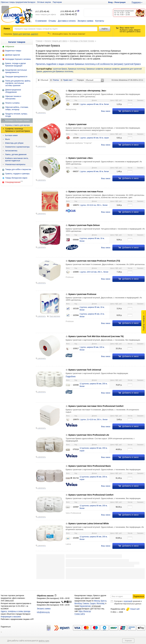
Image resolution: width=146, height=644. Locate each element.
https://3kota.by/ (85, 617)
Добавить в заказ (128, 111)
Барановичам (85, 612)
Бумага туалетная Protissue (82, 294)
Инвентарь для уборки (14, 143)
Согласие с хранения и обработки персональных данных (128, 608)
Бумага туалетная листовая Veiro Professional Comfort (96, 406)
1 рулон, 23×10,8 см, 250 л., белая (94, 205)
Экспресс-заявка (85, 21)
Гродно (93, 609)
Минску (97, 607)
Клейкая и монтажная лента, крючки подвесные (17, 159)
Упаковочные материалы (15, 164)
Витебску (78, 609)
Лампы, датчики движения (16, 154)
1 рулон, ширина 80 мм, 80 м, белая (94, 171)
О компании (41, 21)
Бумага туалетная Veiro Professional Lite (89, 435)
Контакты (100, 21)
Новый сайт (133, 615)
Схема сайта (80, 620)
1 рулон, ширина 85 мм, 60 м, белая (94, 104)
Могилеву (100, 609)
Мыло (7, 139)
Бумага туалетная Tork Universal (85, 370)
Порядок (80, 80)
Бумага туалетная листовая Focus (86, 192)
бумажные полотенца (77, 69)
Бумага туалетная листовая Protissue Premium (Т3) (94, 261)
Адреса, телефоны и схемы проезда (15, 617)
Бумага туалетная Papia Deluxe (84, 225)
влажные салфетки (112, 69)
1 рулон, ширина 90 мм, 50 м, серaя (94, 138)
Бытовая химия (11, 135)
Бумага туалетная (77, 124)
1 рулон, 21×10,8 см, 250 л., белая (94, 420)
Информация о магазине (11, 622)
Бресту (104, 607)
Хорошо (128, 641)
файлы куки (44, 641)
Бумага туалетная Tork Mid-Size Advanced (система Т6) (96, 336)
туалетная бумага (60, 69)
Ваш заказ (106, 111)
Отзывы (52, 21)
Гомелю (86, 609)
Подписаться (139, 602)
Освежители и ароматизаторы (17, 147)
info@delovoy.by (43, 618)
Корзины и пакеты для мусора (17, 125)
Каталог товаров (17, 42)
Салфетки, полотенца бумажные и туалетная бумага (18, 130)
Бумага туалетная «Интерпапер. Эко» (87, 91)
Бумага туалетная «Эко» (81, 158)
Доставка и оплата (67, 21)
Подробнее (71, 376)
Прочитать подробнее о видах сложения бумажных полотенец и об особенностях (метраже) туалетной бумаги (88, 64)
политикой (128, 607)
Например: (8, 34)
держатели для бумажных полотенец (58, 71)
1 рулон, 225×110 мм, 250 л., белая (94, 272)
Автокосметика (11, 151)
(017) (42, 12)
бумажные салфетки (95, 69)
